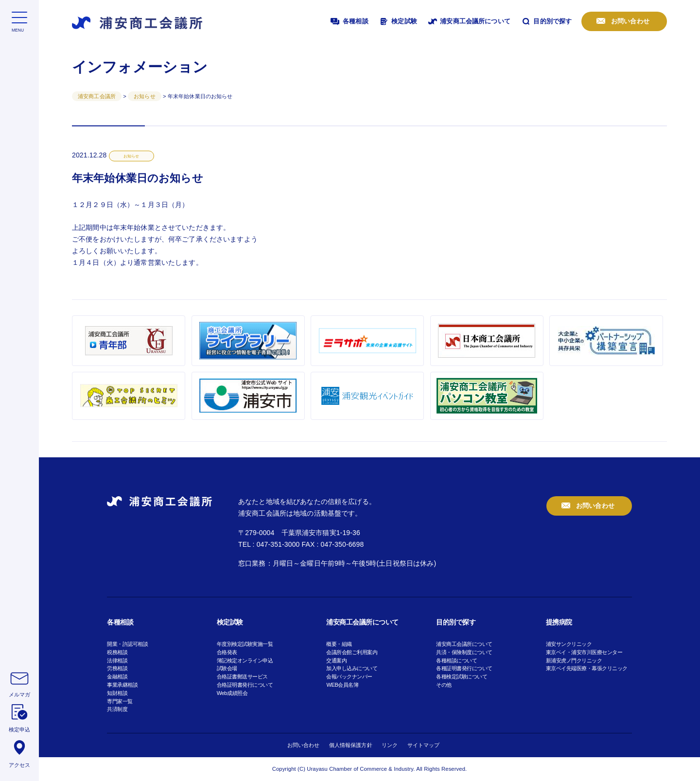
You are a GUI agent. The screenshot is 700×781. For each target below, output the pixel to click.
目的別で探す (546, 21)
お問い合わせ (629, 21)
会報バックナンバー (349, 677)
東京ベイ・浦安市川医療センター (584, 652)
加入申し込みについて (352, 668)
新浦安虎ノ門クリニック (574, 660)
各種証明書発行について (464, 668)
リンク (390, 745)
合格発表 (227, 652)
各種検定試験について (462, 677)
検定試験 (398, 21)
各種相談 (349, 21)
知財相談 (117, 693)
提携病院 (559, 622)
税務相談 (117, 652)
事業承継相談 (122, 685)
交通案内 (336, 660)
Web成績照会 (232, 693)
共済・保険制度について (464, 652)
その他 (444, 685)
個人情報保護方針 (351, 745)
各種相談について (456, 660)
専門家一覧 (120, 701)
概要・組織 (339, 644)
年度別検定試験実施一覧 (245, 644)
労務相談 (117, 668)
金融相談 (117, 677)
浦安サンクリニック (569, 644)
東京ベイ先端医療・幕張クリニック (587, 668)
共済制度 (117, 709)
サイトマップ (424, 745)
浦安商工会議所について (469, 21)
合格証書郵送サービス (242, 677)
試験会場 (227, 668)
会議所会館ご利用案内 (352, 652)
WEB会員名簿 (342, 685)
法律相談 (117, 660)
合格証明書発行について (245, 685)
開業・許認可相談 (127, 644)
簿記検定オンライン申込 (245, 660)
